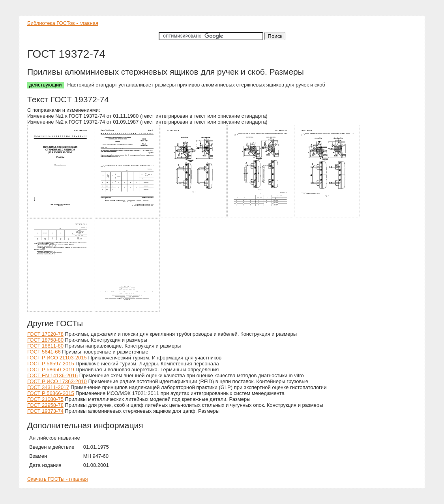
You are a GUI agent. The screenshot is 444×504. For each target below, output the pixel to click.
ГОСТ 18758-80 (45, 340)
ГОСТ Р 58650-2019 (51, 370)
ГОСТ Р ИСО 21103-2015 (57, 358)
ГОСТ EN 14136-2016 (52, 375)
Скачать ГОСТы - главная (58, 479)
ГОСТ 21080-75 (45, 399)
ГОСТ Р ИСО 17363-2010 (57, 381)
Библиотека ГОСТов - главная (63, 23)
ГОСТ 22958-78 (45, 405)
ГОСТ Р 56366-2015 (51, 393)
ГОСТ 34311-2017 (48, 387)
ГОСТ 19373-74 (45, 411)
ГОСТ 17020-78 (45, 334)
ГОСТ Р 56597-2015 (51, 364)
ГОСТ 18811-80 (45, 346)
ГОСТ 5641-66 (44, 352)
